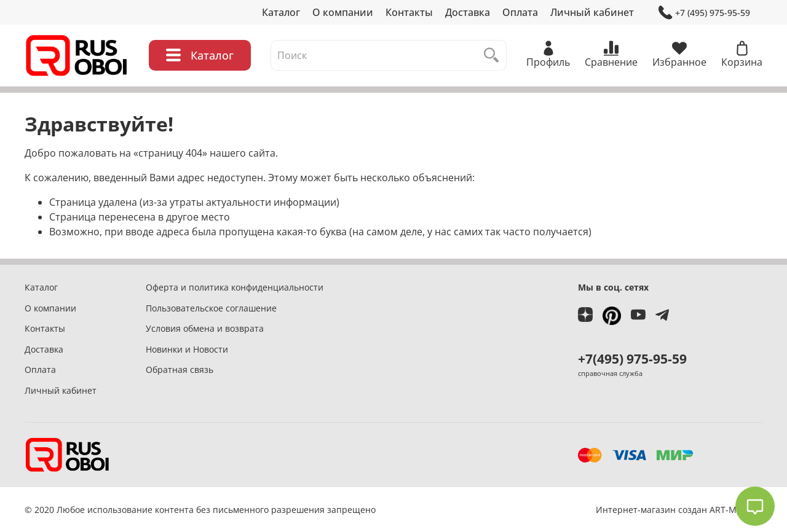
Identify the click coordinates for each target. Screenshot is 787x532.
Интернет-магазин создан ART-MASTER (679, 510)
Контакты (409, 12)
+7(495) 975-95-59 (632, 359)
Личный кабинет (592, 12)
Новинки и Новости (187, 349)
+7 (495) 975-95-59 (704, 13)
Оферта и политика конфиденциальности (235, 287)
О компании (343, 12)
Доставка (468, 12)
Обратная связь (180, 370)
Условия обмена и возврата (205, 328)
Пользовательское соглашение (211, 308)
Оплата (520, 12)
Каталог (281, 12)
